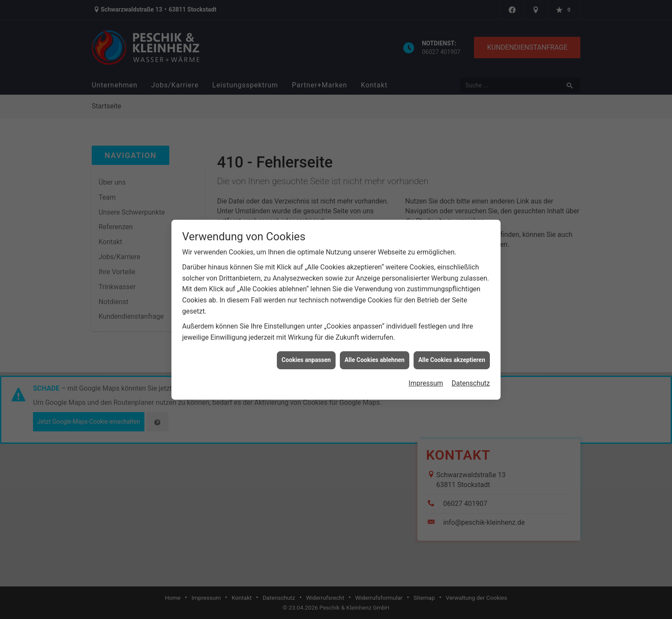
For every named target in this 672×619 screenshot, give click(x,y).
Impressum (426, 379)
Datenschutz (471, 379)
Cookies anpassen (306, 356)
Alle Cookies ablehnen (375, 356)
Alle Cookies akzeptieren (452, 356)
